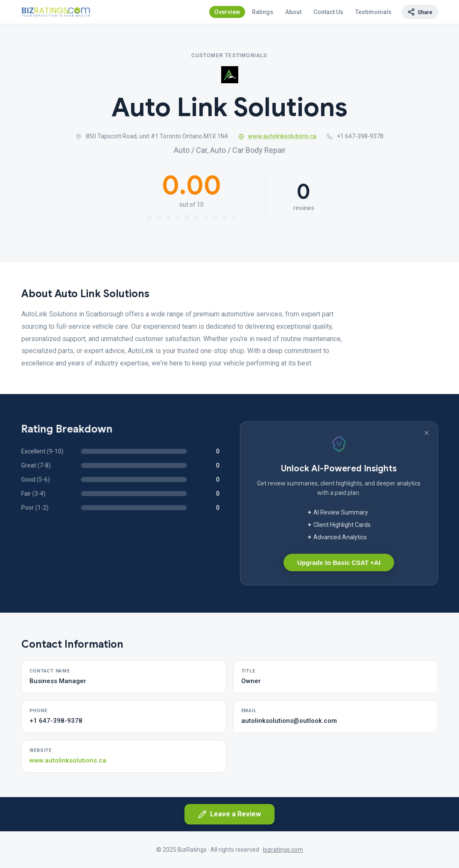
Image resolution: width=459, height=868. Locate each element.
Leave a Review (229, 814)
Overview (227, 12)
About (293, 12)
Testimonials (373, 12)
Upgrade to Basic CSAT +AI (339, 563)
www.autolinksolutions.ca (278, 136)
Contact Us (328, 12)
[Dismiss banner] (427, 433)
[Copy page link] (420, 12)
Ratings (263, 12)
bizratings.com (283, 850)
